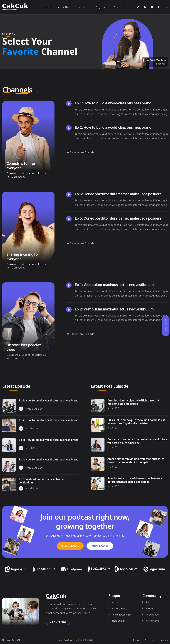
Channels (82, 7)
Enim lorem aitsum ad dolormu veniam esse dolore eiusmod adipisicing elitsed (135, 480)
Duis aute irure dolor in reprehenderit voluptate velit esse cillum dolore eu (137, 441)
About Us (63, 7)
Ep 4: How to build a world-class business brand (49, 459)
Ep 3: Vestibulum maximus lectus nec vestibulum (42, 481)
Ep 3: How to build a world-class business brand (49, 440)
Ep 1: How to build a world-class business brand (113, 119)
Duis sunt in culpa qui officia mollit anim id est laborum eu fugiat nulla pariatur (136, 422)
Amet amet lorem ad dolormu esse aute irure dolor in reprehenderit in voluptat (136, 461)
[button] (69, 120)
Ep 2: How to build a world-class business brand (113, 144)
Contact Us (119, 7)
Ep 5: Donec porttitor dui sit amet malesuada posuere (118, 307)
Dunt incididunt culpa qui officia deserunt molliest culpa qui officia (133, 402)
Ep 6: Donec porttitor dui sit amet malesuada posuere (118, 282)
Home (48, 7)
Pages (101, 7)
